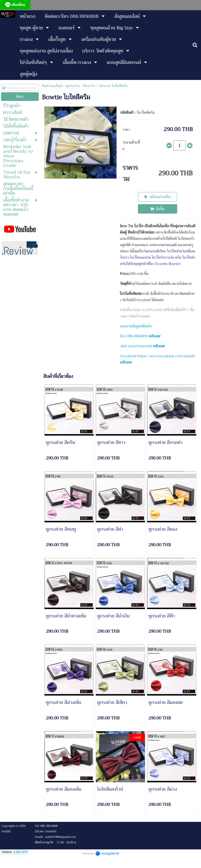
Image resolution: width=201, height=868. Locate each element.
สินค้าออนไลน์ (52, 86)
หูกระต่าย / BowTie (81, 86)
